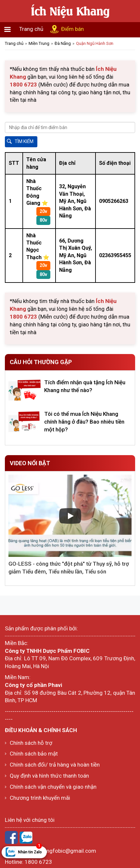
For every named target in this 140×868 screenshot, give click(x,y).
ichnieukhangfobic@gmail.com (58, 851)
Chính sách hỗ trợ (31, 743)
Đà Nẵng (63, 43)
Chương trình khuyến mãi (40, 798)
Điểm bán (72, 29)
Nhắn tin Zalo (30, 850)
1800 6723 (38, 862)
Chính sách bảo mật (34, 754)
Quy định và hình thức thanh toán (49, 776)
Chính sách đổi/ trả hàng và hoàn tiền (55, 765)
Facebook (11, 837)
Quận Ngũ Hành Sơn (95, 43)
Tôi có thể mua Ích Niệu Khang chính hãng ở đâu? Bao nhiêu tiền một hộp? (84, 422)
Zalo (26, 837)
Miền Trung (39, 43)
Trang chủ (31, 29)
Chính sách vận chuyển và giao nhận (53, 787)
